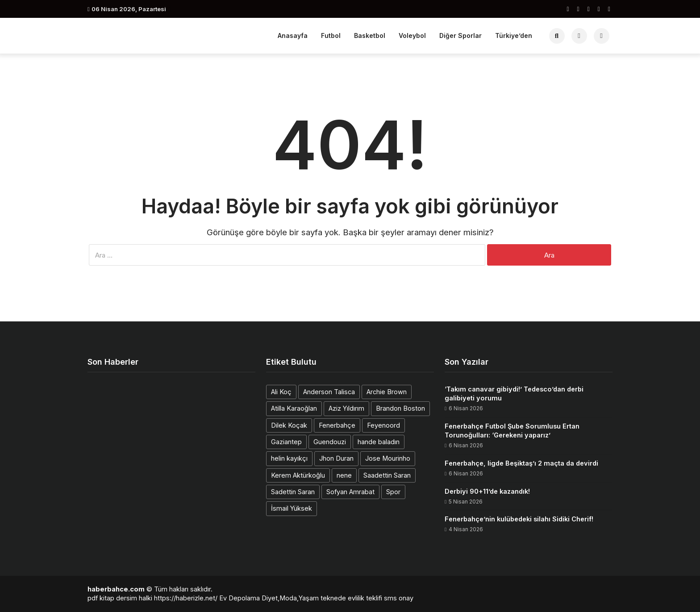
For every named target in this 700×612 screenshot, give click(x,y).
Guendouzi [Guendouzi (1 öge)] (330, 442)
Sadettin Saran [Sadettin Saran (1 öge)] (293, 492)
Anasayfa (293, 35)
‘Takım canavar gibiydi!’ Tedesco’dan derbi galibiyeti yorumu (514, 393)
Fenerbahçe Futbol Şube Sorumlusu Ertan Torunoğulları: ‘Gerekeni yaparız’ (512, 431)
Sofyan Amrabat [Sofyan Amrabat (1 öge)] (350, 492)
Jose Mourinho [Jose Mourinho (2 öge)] (388, 458)
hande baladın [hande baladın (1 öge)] (379, 442)
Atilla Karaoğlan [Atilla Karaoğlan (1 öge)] (294, 408)
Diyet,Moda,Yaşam (290, 598)
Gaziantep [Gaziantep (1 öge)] (286, 442)
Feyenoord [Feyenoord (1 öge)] (383, 425)
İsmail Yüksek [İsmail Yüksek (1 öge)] (292, 508)
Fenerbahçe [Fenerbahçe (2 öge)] (337, 425)
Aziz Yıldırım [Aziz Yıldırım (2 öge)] (346, 408)
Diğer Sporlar (460, 35)
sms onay (399, 598)
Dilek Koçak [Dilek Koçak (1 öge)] (289, 425)
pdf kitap (101, 598)
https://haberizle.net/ (186, 598)
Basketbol (370, 35)
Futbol (331, 35)
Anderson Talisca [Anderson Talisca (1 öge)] (329, 392)
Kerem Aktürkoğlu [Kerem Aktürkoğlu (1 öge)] (298, 475)
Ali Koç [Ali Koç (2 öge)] (281, 392)
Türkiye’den (514, 35)
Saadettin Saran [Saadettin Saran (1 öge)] (387, 475)
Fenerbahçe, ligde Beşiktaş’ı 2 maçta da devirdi (521, 463)
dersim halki (134, 598)
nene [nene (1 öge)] (344, 475)
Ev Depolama (240, 598)
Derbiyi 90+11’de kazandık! (487, 491)
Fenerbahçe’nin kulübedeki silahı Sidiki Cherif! (519, 519)
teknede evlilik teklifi (351, 598)
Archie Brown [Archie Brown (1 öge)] (387, 392)
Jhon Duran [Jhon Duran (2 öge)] (336, 458)
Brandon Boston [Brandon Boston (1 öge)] (400, 408)
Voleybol (412, 35)
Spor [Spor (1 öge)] (393, 492)
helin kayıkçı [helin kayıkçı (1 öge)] (289, 458)
